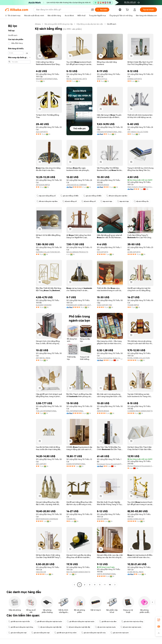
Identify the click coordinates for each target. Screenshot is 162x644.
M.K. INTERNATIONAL (75, 411)
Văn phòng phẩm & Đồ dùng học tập (59, 24)
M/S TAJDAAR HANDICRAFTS (78, 572)
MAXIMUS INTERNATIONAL (47, 79)
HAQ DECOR (41, 572)
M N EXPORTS (103, 252)
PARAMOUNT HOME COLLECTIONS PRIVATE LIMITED (79, 305)
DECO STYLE (102, 79)
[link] (159, 620)
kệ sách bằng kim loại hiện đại (50, 627)
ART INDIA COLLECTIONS (138, 132)
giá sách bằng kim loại (17, 633)
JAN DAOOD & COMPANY (77, 185)
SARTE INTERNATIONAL (107, 574)
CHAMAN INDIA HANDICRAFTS (140, 411)
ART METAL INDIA (43, 358)
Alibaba (38, 24)
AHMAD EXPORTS (135, 79)
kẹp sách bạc (106, 201)
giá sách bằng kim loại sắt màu (93, 633)
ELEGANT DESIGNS (44, 305)
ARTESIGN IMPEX (43, 185)
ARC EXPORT (41, 464)
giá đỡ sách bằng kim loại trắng (21, 627)
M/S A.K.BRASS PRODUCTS (77, 252)
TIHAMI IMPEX (133, 305)
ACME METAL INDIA (135, 572)
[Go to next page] (115, 585)
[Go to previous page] (74, 585)
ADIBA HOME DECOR (136, 519)
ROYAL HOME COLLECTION (139, 358)
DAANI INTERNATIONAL (76, 464)
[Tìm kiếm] (102, 10)
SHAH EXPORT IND (104, 305)
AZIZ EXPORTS (42, 132)
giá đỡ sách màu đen (108, 622)
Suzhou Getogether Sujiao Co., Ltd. (110, 358)
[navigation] (19, 305)
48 (110, 585)
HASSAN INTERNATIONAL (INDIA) (110, 132)
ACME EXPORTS (134, 252)
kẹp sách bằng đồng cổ (46, 196)
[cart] (128, 10)
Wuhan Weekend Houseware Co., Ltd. (140, 466)
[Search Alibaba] (63, 10)
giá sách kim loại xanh (120, 633)
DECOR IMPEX (103, 519)
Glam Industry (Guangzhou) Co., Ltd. (140, 187)
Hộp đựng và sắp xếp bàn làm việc (90, 24)
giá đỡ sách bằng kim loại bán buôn (48, 622)
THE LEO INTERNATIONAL (46, 411)
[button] (92, 10)
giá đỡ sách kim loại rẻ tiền (19, 622)
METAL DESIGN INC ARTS (77, 79)
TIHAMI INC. (71, 519)
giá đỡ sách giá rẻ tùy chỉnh (65, 633)
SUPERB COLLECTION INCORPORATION (49, 252)
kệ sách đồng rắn (141, 201)
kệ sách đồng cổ (69, 201)
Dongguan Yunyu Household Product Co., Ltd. (110, 464)
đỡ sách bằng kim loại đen (117, 196)
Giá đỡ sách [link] (112, 24)
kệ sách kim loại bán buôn (105, 627)
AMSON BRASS (103, 185)
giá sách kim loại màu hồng (132, 622)
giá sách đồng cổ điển (69, 196)
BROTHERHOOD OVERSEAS (47, 519)
